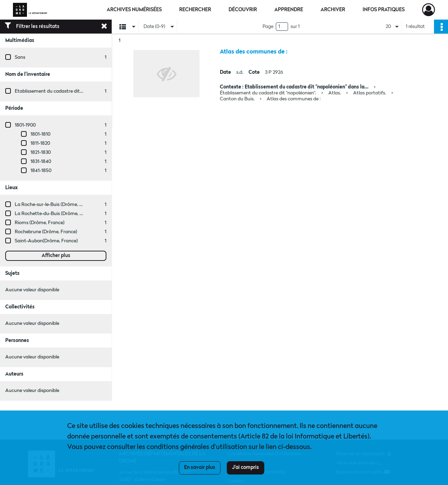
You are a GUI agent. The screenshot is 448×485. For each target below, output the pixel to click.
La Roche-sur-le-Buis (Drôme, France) (55, 205)
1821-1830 (41, 152)
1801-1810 (40, 134)
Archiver (333, 10)
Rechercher (195, 10)
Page (268, 27)
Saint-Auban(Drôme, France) (46, 241)
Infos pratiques (384, 10)
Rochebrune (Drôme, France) (46, 232)
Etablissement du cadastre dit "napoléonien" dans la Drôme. (79, 91)
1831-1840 (41, 162)
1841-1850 (41, 171)
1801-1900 (25, 125)
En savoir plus (200, 468)
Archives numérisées (134, 10)
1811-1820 (40, 143)
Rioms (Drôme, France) (40, 223)
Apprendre (289, 10)
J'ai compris (246, 468)
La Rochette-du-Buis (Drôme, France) (55, 214)
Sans (20, 57)
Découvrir (243, 10)
